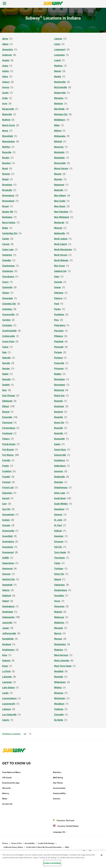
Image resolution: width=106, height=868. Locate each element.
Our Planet (58, 783)
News (5, 799)
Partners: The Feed (65, 821)
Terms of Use (16, 843)
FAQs (67, 847)
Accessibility (30, 843)
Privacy (5, 843)
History (6, 793)
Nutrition (57, 772)
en (59, 832)
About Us (6, 788)
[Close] (102, 855)
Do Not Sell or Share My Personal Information (44, 847)
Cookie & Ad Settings (46, 843)
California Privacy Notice (13, 847)
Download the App (11, 783)
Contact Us (7, 804)
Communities (59, 788)
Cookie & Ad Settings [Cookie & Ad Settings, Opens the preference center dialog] (52, 863)
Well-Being (58, 778)
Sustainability (59, 793)
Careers (57, 799)
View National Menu (11, 772)
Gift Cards (7, 778)
